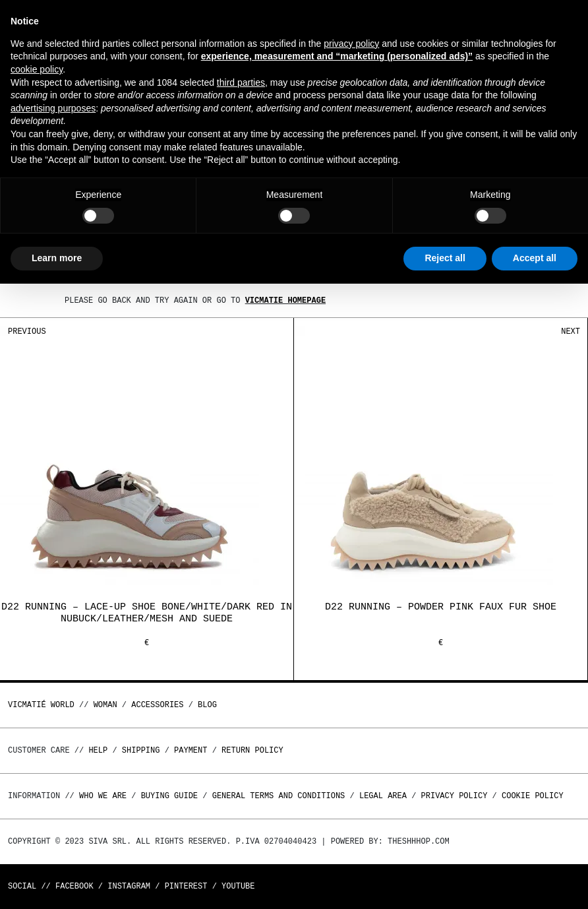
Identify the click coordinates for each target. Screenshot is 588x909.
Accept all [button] (535, 258)
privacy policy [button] (351, 44)
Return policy (252, 750)
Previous (27, 331)
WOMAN (105, 705)
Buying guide (169, 796)
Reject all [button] (445, 258)
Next (571, 331)
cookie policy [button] (37, 69)
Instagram (129, 886)
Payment (191, 750)
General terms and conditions (279, 796)
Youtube (238, 886)
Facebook (74, 886)
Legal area (383, 796)
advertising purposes (53, 108)
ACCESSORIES (157, 705)
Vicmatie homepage (285, 300)
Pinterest (186, 886)
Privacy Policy (455, 796)
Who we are (103, 796)
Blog (207, 705)
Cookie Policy (533, 796)
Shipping (141, 750)
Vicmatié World (41, 705)
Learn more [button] (57, 258)
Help (98, 750)
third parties (241, 82)
